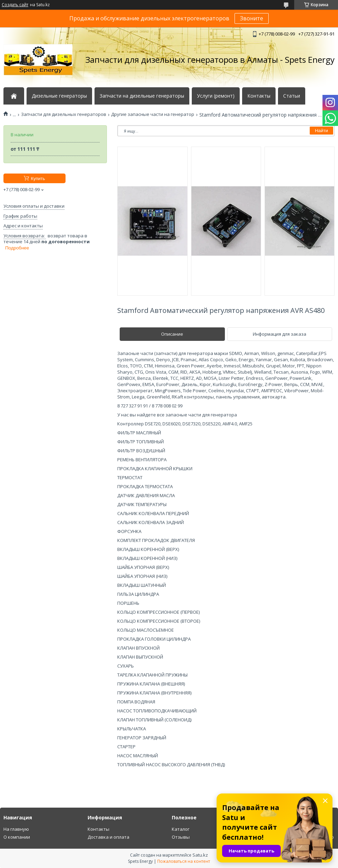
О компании (17, 837)
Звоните (252, 18)
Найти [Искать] (321, 131)
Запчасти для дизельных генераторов (64, 114)
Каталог (181, 829)
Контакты (259, 96)
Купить (38, 179)
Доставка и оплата (108, 837)
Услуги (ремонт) (216, 96)
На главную (16, 829)
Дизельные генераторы (59, 96)
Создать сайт (15, 5)
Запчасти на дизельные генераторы (142, 96)
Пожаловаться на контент (184, 861)
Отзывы (181, 837)
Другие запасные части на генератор (153, 114)
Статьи (292, 96)
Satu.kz (200, 855)
